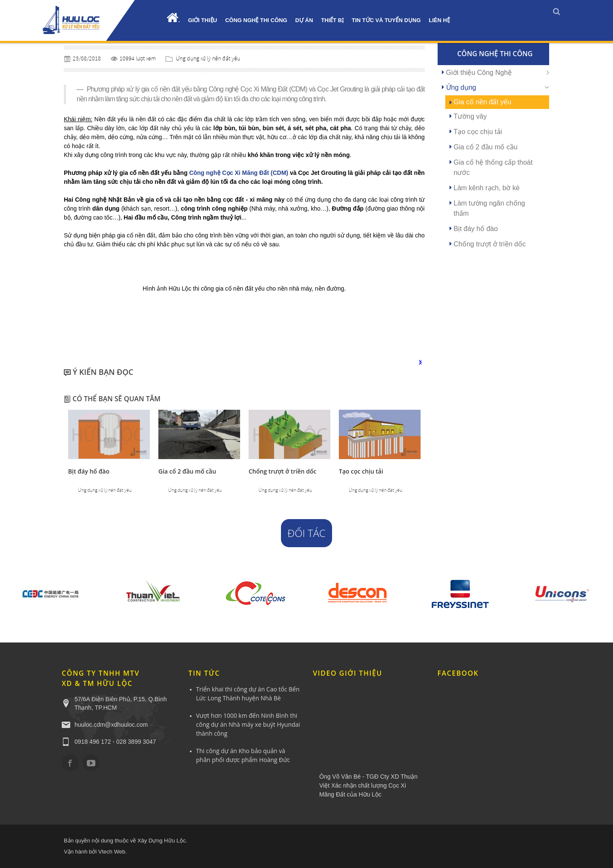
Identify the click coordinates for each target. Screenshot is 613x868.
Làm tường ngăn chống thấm (490, 208)
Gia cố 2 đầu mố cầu (187, 471)
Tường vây (470, 116)
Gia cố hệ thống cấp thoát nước (493, 167)
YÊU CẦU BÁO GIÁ (8, 167)
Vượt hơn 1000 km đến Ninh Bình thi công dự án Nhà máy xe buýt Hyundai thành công (248, 724)
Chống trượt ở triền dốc (282, 471)
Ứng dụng (461, 87)
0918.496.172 (8, 86)
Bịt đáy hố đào (89, 471)
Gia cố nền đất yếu (483, 102)
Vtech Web (112, 852)
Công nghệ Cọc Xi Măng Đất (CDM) (239, 173)
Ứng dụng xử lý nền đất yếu (208, 58)
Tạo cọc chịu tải (361, 471)
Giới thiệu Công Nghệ (479, 73)
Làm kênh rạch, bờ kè (487, 188)
